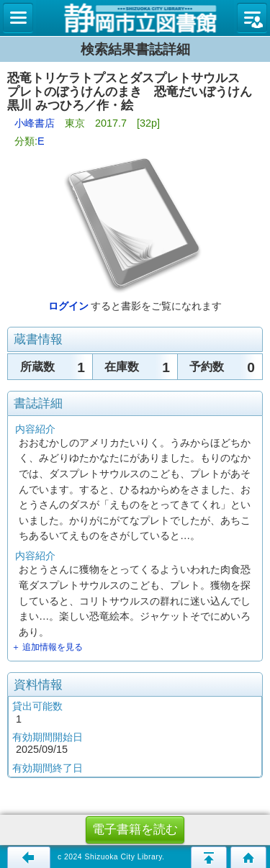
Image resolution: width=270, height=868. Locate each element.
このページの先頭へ (209, 857)
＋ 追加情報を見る (47, 647)
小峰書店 (35, 123)
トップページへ (248, 857)
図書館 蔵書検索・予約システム (135, 18)
